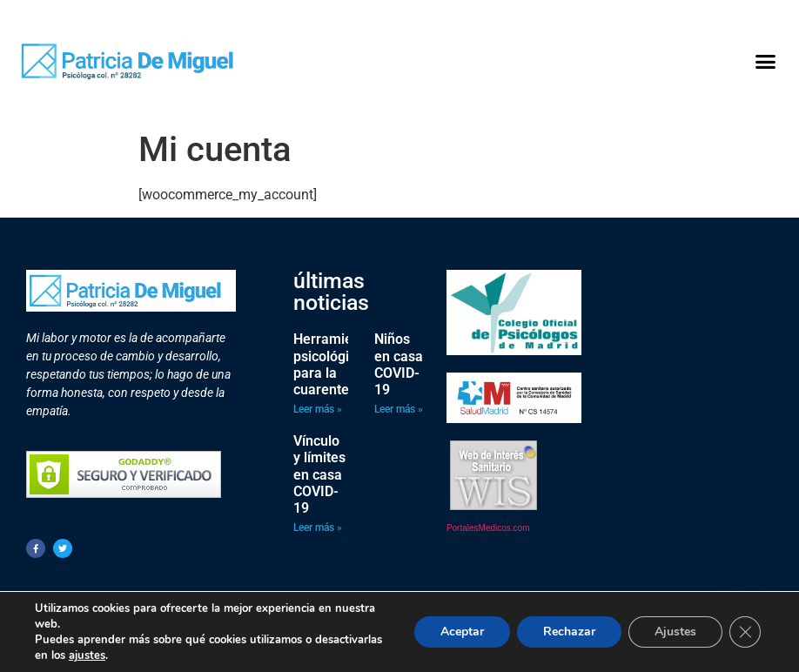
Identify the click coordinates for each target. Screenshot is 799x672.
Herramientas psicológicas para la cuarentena (336, 364)
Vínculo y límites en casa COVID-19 (319, 474)
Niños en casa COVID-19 (399, 364)
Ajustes (675, 632)
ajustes (87, 655)
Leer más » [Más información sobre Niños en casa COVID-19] (399, 409)
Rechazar (569, 632)
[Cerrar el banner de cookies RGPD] (745, 632)
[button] (765, 61)
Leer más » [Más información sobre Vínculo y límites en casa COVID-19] (318, 528)
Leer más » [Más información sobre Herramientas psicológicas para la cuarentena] (318, 409)
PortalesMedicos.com (488, 528)
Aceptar (462, 632)
